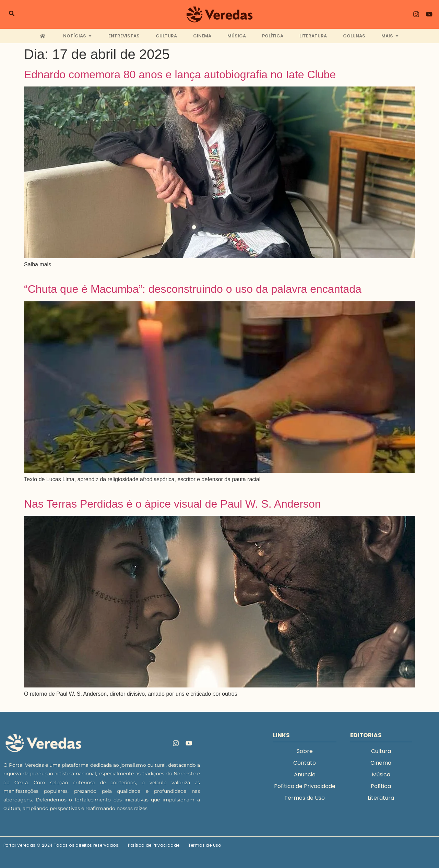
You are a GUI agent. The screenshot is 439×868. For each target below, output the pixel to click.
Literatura (381, 798)
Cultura (381, 751)
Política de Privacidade (305, 786)
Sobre (305, 751)
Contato (305, 763)
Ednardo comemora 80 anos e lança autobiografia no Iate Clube (180, 74)
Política (381, 786)
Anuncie (305, 774)
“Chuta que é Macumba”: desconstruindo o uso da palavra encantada (193, 289)
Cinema (381, 763)
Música (381, 774)
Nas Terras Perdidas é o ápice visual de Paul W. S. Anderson (173, 504)
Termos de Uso (305, 798)
